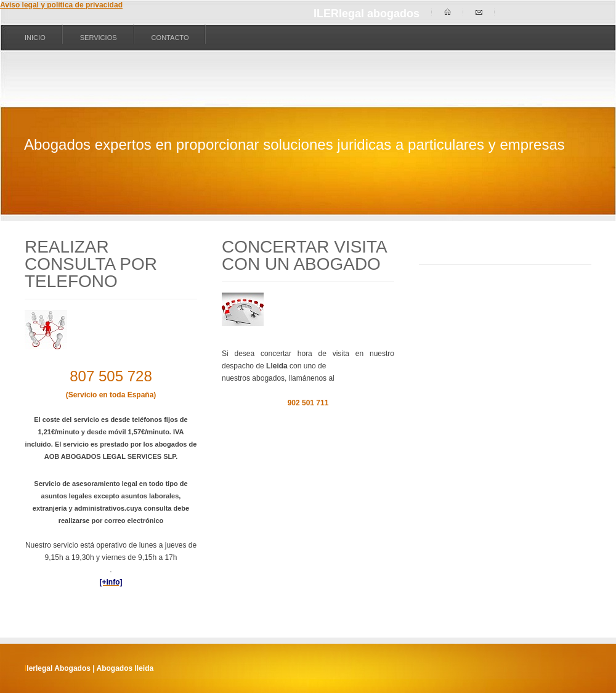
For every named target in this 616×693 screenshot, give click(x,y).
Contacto (170, 38)
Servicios (99, 38)
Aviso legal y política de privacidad (61, 5)
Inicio (35, 38)
